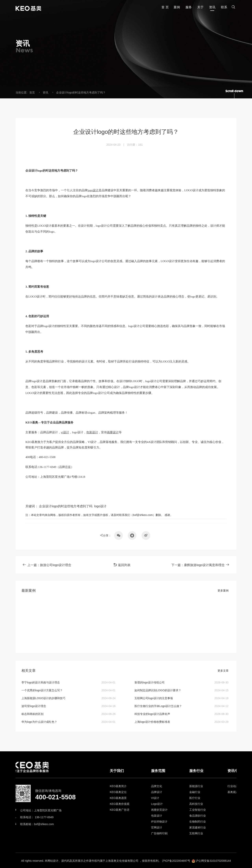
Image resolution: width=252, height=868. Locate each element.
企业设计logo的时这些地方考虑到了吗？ (81, 92)
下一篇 (200, 569)
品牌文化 (196, 786)
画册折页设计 (199, 810)
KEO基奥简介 (158, 786)
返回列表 (122, 569)
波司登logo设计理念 (34, 706)
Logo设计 (197, 804)
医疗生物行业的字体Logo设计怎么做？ (158, 706)
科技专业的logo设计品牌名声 (152, 714)
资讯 (45, 92)
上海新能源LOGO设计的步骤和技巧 (43, 698)
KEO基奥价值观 (160, 804)
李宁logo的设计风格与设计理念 (41, 682)
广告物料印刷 (199, 833)
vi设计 (65, 526)
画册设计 (113, 526)
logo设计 (93, 284)
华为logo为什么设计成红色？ (39, 722)
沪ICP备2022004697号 (176, 865)
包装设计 (92, 526)
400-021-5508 (38, 797)
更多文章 (223, 671)
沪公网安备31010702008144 (213, 865)
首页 (32, 92)
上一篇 (47, 569)
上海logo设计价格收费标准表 (152, 722)
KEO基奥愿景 (158, 798)
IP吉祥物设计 (199, 822)
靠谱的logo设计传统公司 (149, 682)
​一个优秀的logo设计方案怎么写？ (42, 690)
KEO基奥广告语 (160, 810)
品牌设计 (196, 792)
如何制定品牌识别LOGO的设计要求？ (158, 690)
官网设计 (196, 827)
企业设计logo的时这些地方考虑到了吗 (66, 600)
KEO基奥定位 (158, 792)
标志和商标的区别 (32, 714)
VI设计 (195, 798)
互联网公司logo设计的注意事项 (154, 698)
